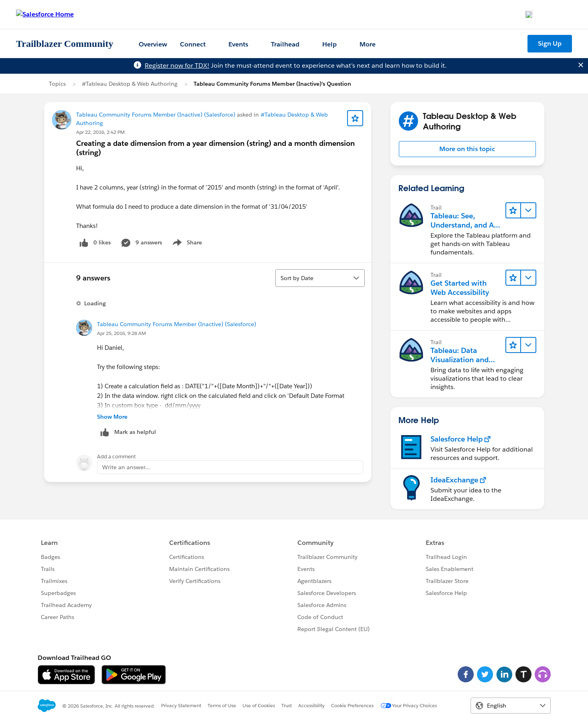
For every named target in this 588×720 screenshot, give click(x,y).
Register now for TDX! (177, 66)
